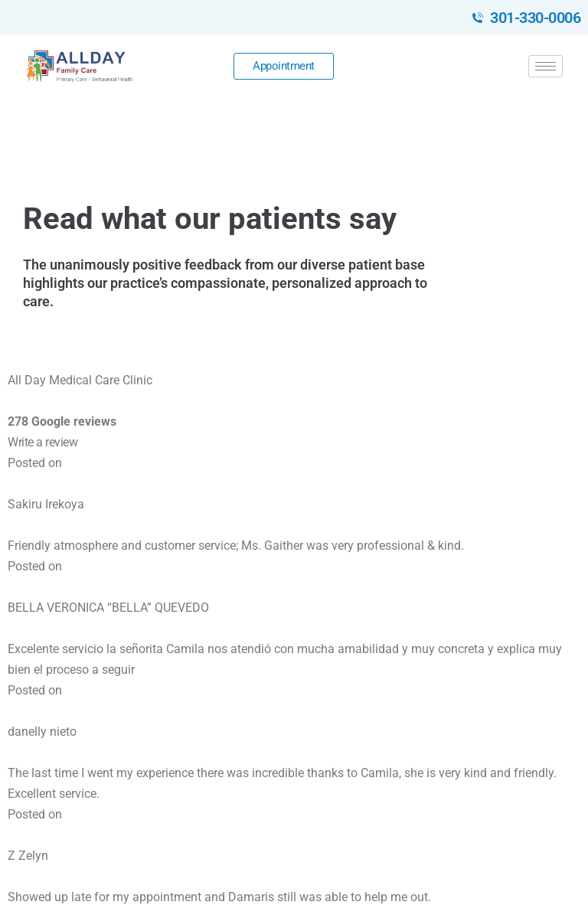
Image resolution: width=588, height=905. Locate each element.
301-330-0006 (535, 18)
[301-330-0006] (478, 18)
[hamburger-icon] (546, 66)
